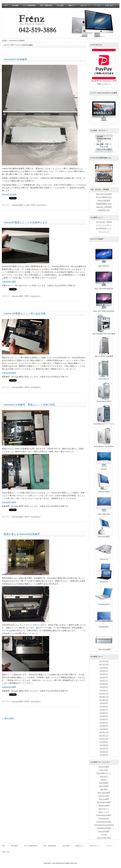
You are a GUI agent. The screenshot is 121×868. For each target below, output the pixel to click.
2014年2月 (104, 726)
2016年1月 (104, 674)
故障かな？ (72, 5)
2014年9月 (104, 703)
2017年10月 (104, 664)
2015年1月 (104, 690)
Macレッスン (104, 812)
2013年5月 (104, 755)
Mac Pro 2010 (104, 796)
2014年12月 (104, 694)
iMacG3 (104, 780)
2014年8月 (104, 706)
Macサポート (85, 5)
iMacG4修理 (104, 783)
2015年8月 (104, 677)
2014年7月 (104, 710)
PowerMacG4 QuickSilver (104, 825)
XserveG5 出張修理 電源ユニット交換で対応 (30, 405)
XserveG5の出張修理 (15, 59)
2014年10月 (104, 700)
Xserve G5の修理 (9, 194)
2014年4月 (104, 719)
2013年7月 (104, 748)
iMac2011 (104, 776)
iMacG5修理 (104, 786)
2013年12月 (104, 732)
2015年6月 (104, 684)
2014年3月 (104, 723)
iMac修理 (60, 5)
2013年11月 (104, 736)
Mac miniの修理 (104, 793)
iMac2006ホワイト (104, 773)
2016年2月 (104, 671)
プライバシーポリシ (104, 225)
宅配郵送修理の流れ (104, 204)
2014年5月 (104, 716)
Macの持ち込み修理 (104, 194)
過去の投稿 (8, 718)
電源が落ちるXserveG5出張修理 (22, 534)
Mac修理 (15, 5)
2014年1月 (104, 729)
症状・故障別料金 (46, 5)
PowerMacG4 (104, 818)
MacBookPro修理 (104, 802)
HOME (4, 41)
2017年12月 (104, 661)
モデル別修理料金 (29, 5)
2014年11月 (104, 697)
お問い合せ (109, 5)
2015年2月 (104, 687)
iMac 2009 (104, 770)
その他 (27, 205)
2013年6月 (104, 752)
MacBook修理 (104, 805)
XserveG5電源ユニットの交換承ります (26, 222)
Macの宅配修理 (104, 201)
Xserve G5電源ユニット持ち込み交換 (25, 313)
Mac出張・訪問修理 (104, 207)
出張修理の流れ (104, 210)
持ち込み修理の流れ (104, 197)
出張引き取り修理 (104, 838)
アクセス (98, 5)
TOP (6, 5)
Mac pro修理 (104, 799)
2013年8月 (104, 745)
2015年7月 (104, 681)
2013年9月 (104, 742)
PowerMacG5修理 (104, 828)
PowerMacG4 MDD (104, 822)
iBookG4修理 (104, 767)
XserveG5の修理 (9, 282)
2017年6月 (104, 668)
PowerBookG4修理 (104, 815)
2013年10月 (104, 739)
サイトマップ (104, 232)
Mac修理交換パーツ (104, 228)
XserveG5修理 (17, 205)
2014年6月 (104, 713)
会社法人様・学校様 (104, 222)
